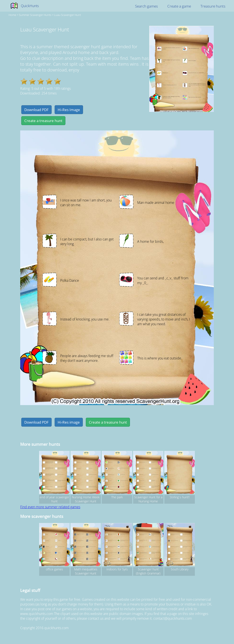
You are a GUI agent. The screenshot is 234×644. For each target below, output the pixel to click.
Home (12, 15)
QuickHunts (30, 6)
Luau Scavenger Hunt (67, 15)
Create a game (179, 6)
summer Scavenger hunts (35, 15)
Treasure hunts (213, 6)
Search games (146, 6)
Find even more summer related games (50, 507)
